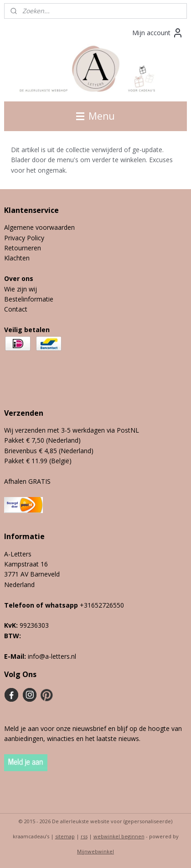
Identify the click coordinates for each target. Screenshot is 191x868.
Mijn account (158, 33)
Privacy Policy (24, 238)
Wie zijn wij (21, 289)
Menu (95, 116)
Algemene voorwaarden (39, 227)
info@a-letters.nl (52, 656)
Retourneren (23, 248)
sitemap (65, 836)
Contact (16, 309)
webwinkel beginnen (119, 836)
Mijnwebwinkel (95, 851)
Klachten (17, 258)
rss (84, 836)
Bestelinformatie (29, 299)
